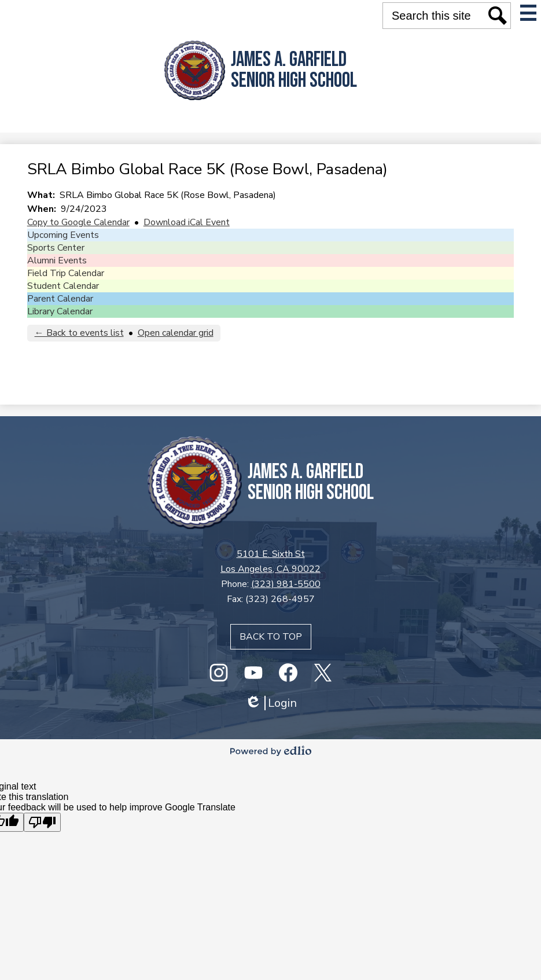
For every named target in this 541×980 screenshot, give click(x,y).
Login (271, 703)
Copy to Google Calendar (78, 222)
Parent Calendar (60, 299)
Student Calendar (63, 286)
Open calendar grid (176, 333)
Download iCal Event (187, 222)
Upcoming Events (63, 235)
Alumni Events (57, 260)
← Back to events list (79, 333)
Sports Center (56, 248)
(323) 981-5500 (286, 584)
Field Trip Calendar (66, 273)
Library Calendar (60, 311)
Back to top (271, 637)
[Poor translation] (42, 822)
